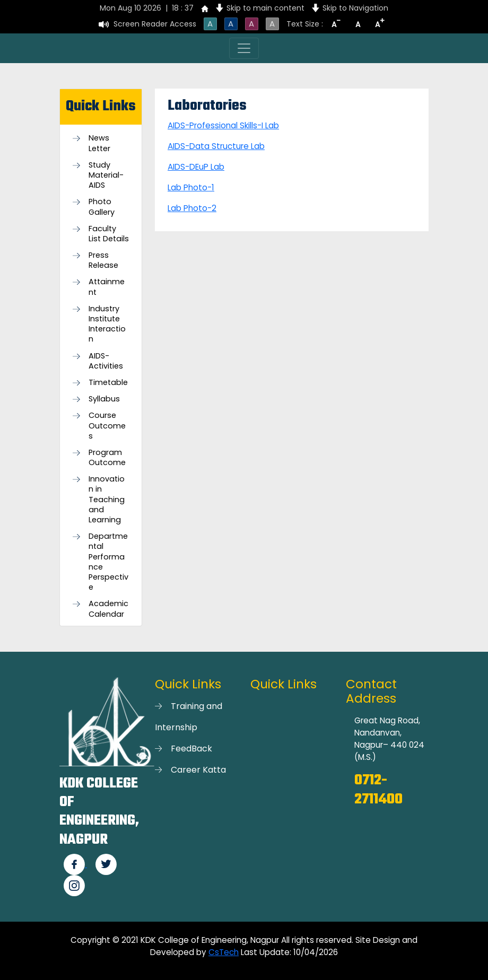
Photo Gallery (102, 207)
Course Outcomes (107, 426)
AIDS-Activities (106, 361)
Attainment (107, 287)
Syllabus (104, 399)
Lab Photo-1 (191, 187)
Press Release (103, 260)
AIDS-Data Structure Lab (216, 146)
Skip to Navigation (355, 8)
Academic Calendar (108, 609)
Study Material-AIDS (106, 175)
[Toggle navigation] (244, 48)
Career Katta (198, 770)
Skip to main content (265, 8)
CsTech (224, 952)
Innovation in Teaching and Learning (107, 500)
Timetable (108, 383)
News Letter (99, 143)
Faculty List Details (109, 234)
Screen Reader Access (155, 24)
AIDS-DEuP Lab (196, 167)
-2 (212, 208)
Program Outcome (107, 458)
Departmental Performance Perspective (108, 562)
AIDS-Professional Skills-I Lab (223, 125)
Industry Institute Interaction (107, 324)
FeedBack (191, 749)
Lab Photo (188, 208)
